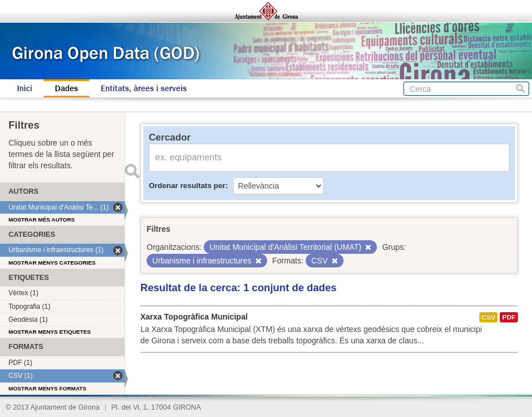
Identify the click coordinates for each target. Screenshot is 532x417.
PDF (509, 317)
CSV (488, 317)
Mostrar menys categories (52, 263)
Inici (25, 88)
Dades (66, 88)
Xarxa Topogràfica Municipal (194, 317)
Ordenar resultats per (187, 186)
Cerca (520, 89)
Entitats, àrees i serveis (144, 88)
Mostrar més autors (42, 220)
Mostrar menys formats (48, 388)
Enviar (132, 171)
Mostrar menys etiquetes (50, 332)
